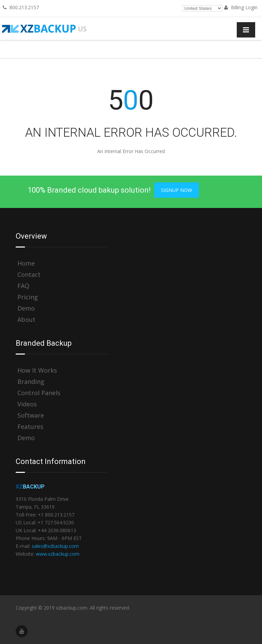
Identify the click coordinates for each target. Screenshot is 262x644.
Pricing (28, 297)
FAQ (23, 286)
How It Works (37, 370)
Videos (27, 404)
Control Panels (39, 393)
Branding (31, 382)
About (26, 320)
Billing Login (241, 7)
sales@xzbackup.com (55, 546)
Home (26, 263)
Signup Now (177, 190)
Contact (29, 275)
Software (31, 415)
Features (30, 427)
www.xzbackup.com (58, 554)
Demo (26, 308)
